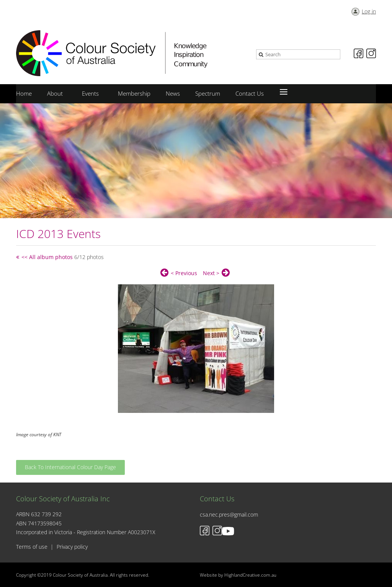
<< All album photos (47, 257)
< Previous (184, 273)
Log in (369, 11)
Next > (211, 273)
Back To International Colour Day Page (70, 467)
